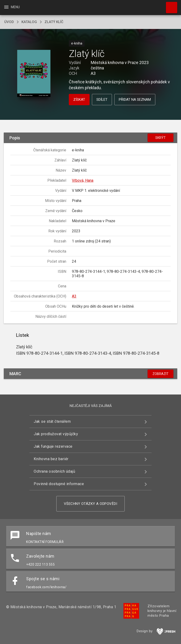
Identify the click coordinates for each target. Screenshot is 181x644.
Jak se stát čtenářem (52, 421)
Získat (79, 100)
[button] (34, 74)
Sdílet (102, 100)
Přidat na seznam (135, 100)
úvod (9, 22)
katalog (29, 22)
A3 (74, 296)
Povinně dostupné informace (59, 484)
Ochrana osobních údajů (54, 471)
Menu (12, 7)
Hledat (169, 5)
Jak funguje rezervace (53, 446)
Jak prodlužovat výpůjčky (56, 434)
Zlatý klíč (54, 22)
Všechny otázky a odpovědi (91, 504)
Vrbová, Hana (83, 180)
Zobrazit (160, 374)
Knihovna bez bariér (51, 459)
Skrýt (160, 138)
